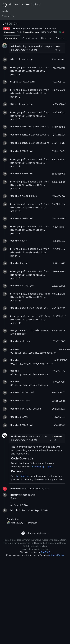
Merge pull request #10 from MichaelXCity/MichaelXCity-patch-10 (30, 297)
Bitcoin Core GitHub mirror (21, 5)
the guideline (23, 476)
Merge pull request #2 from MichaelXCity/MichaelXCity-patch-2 (30, 93)
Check (60, 38)
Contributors (8, 16)
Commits (30, 38)
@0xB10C (45, 552)
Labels (5, 11)
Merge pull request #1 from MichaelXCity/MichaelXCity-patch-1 (30, 71)
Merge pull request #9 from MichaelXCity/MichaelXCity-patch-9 (30, 275)
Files (46, 38)
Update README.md (24, 82)
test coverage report (42, 467)
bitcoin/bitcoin (59, 540)
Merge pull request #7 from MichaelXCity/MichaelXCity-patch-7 (30, 230)
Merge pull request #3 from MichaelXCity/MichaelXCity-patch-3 (30, 116)
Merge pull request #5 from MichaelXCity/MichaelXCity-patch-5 (30, 185)
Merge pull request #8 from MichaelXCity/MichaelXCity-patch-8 (30, 253)
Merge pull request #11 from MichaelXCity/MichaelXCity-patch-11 (30, 320)
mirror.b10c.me (57, 555)
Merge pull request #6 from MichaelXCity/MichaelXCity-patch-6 (30, 208)
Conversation (12, 38)
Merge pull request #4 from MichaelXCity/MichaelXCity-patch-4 (30, 163)
